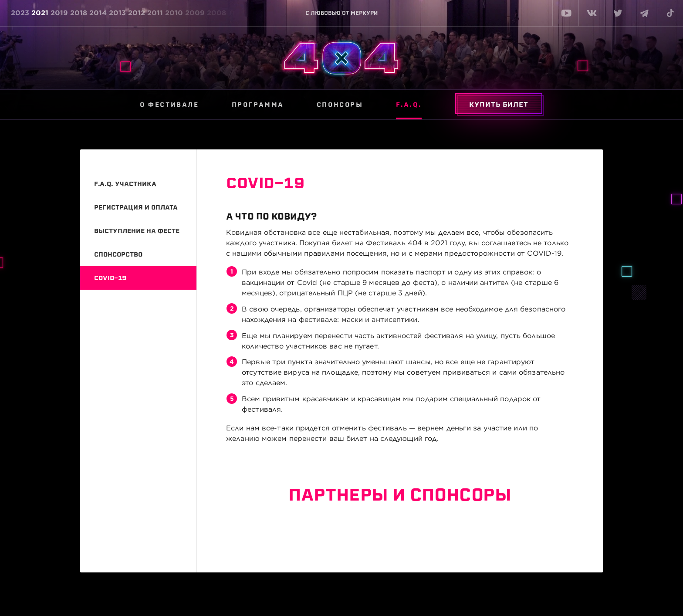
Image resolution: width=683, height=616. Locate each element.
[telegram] (644, 13)
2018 (79, 13)
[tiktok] (670, 13)
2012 (137, 13)
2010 (174, 13)
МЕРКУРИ (364, 13)
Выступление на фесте (137, 231)
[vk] (592, 13)
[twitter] (618, 13)
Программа (258, 105)
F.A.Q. (409, 105)
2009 (195, 13)
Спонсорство (118, 254)
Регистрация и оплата (136, 207)
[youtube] (565, 13)
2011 (155, 13)
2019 (59, 13)
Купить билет (499, 105)
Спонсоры (340, 105)
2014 (98, 13)
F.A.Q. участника (125, 184)
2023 (20, 13)
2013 (117, 13)
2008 (216, 13)
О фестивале (169, 105)
